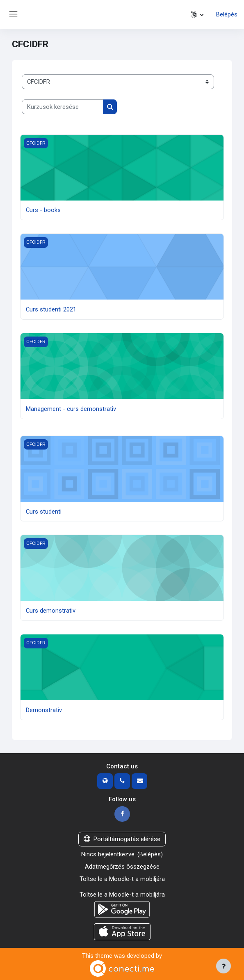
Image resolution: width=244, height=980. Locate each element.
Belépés (227, 14)
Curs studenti (44, 512)
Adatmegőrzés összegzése (122, 867)
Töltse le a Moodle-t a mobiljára (122, 879)
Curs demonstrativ (51, 611)
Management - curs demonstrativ (71, 409)
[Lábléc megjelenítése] (223, 966)
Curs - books (43, 210)
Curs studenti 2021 (51, 309)
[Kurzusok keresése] (63, 107)
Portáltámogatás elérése (122, 839)
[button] (197, 14)
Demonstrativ (44, 710)
